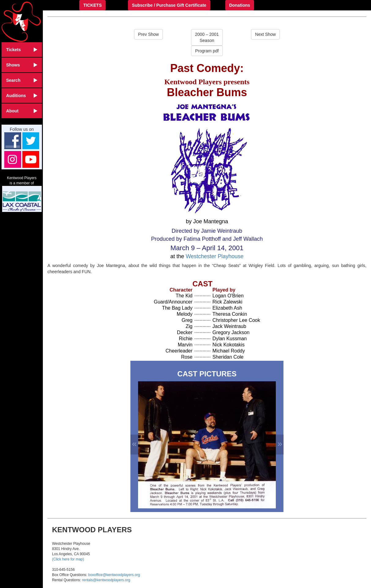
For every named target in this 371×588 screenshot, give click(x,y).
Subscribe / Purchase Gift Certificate (169, 5)
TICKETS (92, 5)
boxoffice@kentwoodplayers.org (114, 575)
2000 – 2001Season (207, 37)
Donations (240, 5)
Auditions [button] (22, 96)
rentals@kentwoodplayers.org (106, 580)
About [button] (22, 111)
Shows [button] (22, 65)
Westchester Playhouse (215, 256)
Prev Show (148, 34)
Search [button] (22, 80)
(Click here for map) (68, 559)
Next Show (265, 34)
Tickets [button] (22, 50)
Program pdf (207, 51)
